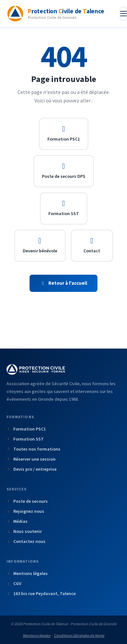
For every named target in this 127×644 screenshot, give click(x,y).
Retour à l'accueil (64, 283)
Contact (92, 245)
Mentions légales (27, 573)
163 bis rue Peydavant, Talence (41, 593)
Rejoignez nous (25, 511)
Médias (17, 521)
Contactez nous (26, 541)
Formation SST (64, 208)
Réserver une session (31, 459)
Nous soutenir (24, 531)
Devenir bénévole (40, 245)
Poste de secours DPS (64, 171)
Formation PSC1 (64, 133)
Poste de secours (27, 501)
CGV (14, 583)
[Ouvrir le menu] (123, 14)
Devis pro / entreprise (32, 469)
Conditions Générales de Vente (79, 635)
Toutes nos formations (33, 449)
